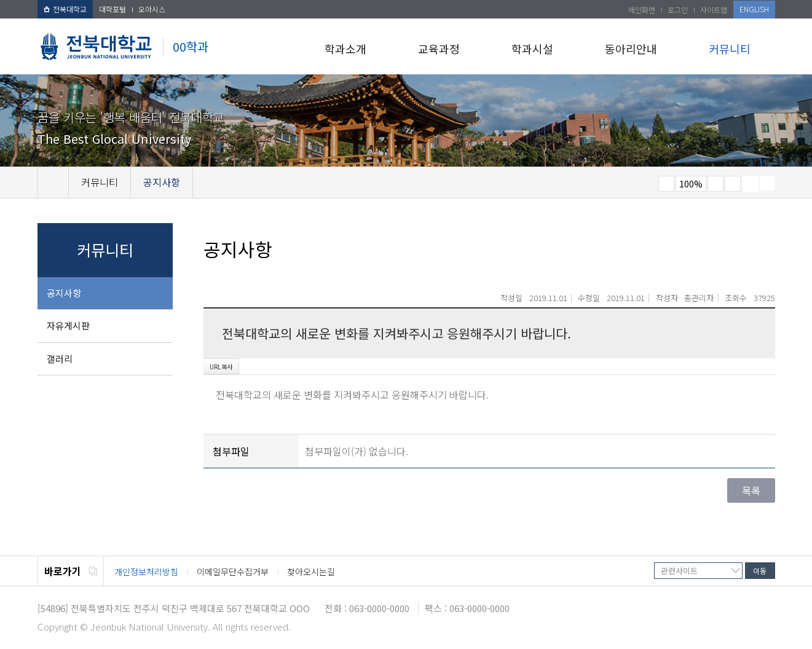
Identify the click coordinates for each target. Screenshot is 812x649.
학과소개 (345, 49)
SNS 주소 (767, 183)
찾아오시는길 (311, 572)
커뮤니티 (730, 49)
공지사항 (64, 293)
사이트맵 (714, 10)
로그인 (678, 10)
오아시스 (152, 9)
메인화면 (642, 10)
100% (691, 184)
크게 (715, 184)
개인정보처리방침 (146, 572)
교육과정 (439, 49)
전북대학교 (65, 9)
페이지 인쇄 (751, 184)
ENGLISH (754, 9)
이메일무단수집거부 (233, 572)
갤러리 (60, 359)
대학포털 (112, 9)
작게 (666, 184)
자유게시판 (68, 325)
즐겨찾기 (733, 184)
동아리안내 (631, 49)
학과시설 (532, 49)
